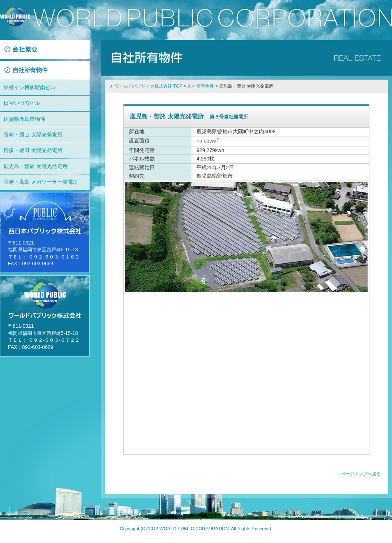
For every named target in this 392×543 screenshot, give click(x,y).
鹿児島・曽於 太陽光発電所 (36, 166)
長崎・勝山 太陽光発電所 (33, 135)
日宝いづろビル (22, 103)
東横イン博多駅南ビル (30, 87)
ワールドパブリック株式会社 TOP (149, 86)
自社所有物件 (201, 86)
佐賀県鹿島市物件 (24, 119)
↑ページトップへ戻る (360, 474)
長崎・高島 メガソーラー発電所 (41, 182)
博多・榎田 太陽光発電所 (33, 150)
